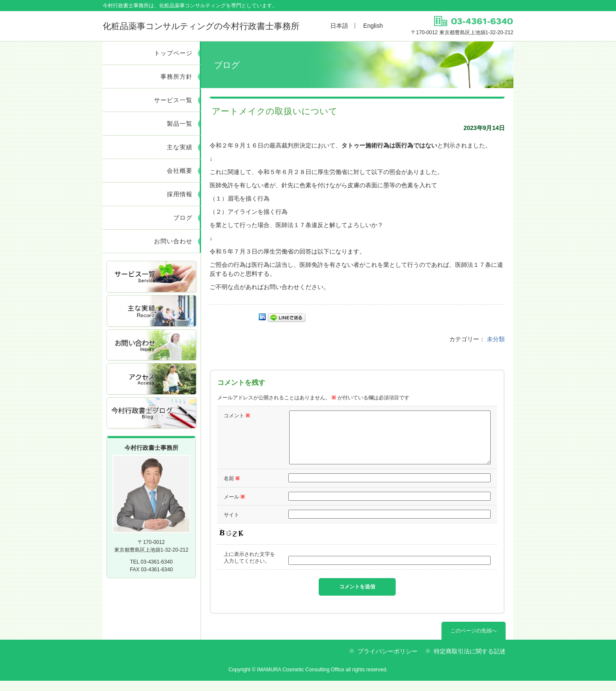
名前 (232, 489)
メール (234, 507)
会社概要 (180, 171)
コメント (237, 416)
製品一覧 (180, 124)
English (373, 26)
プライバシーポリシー (388, 661)
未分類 (496, 339)
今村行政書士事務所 (201, 26)
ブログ (183, 218)
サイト (231, 525)
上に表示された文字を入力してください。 (249, 568)
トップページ (173, 53)
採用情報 (180, 194)
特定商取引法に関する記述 (470, 661)
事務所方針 (176, 77)
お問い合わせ (173, 241)
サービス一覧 (173, 100)
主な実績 (180, 147)
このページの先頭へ (474, 641)
